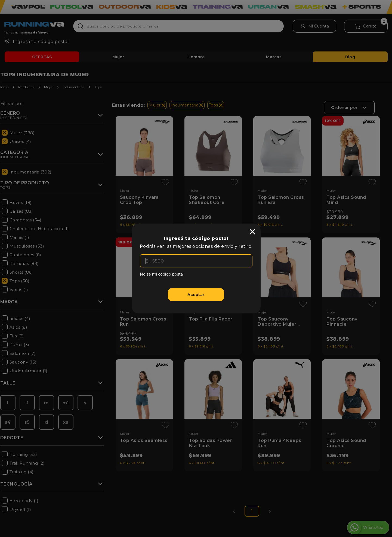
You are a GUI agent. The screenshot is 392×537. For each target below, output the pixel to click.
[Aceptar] (196, 295)
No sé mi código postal (162, 274)
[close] (252, 232)
